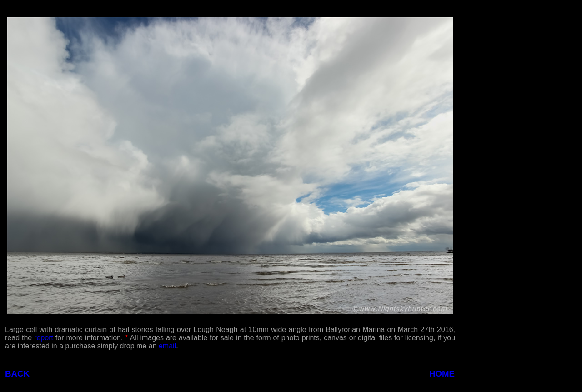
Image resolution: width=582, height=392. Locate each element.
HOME (442, 374)
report (44, 338)
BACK (17, 374)
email (167, 346)
